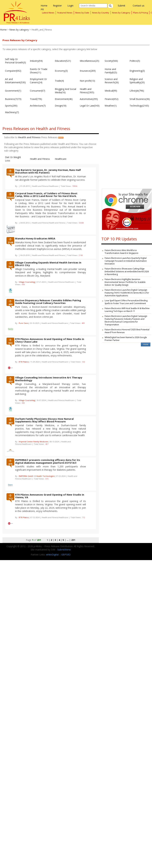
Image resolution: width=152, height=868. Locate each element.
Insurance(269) (88, 71)
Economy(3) (61, 71)
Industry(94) (36, 61)
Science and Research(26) (112, 81)
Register (57, 6)
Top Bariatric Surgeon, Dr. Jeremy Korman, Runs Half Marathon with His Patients (48, 171)
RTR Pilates (24, 362)
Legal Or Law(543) (90, 106)
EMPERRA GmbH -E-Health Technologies (37, 476)
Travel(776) (36, 99)
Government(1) (13, 91)
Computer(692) (13, 71)
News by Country (101, 13)
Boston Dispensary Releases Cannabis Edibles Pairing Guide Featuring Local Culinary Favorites (48, 302)
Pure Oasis (24, 323)
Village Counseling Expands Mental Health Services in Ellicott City (48, 264)
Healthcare (61, 159)
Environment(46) (64, 99)
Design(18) (61, 106)
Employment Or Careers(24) (38, 81)
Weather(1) (111, 106)
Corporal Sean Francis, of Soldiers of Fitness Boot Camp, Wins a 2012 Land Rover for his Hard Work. (46, 195)
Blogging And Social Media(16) (65, 91)
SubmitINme (64, 550)
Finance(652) (112, 99)
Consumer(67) (38, 91)
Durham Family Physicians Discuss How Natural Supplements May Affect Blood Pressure (44, 420)
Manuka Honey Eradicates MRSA (35, 238)
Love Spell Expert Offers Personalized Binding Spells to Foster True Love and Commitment (126, 302)
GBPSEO (66, 555)
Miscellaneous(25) (89, 61)
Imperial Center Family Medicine (33, 442)
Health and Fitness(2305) (87, 91)
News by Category (121, 13)
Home (44, 6)
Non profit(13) (87, 81)
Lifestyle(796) (137, 91)
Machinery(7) (12, 112)
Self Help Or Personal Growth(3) (15, 61)
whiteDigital (52, 555)
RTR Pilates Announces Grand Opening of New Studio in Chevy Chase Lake (50, 340)
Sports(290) (11, 106)
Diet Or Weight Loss (13, 159)
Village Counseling (27, 282)
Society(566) (111, 61)
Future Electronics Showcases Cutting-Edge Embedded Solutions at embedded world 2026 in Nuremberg (127, 271)
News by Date (82, 13)
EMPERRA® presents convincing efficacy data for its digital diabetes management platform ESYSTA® (48, 461)
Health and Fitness (40, 159)
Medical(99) (111, 91)
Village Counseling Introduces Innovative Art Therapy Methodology (49, 379)
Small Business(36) (140, 99)
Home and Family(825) (111, 71)
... (68, 540)
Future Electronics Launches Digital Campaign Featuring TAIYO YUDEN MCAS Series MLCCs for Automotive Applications (127, 293)
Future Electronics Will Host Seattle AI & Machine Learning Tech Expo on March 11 (127, 310)
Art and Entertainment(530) (15, 81)
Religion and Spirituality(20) (137, 81)
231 (73, 540)
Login (70, 6)
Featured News (65, 13)
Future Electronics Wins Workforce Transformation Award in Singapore (122, 252)
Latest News (48, 13)
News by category (19, 30)
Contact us (139, 6)
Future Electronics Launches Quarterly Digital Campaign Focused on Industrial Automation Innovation (126, 261)
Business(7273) (13, 99)
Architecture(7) (38, 106)
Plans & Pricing (140, 13)
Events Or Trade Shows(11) (39, 71)
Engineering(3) (137, 71)
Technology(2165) (139, 106)
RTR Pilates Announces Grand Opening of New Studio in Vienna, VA (50, 496)
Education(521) (63, 61)
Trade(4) (59, 81)
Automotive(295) (89, 99)
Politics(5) (135, 61)
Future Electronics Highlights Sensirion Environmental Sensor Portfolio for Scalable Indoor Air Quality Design (125, 282)
